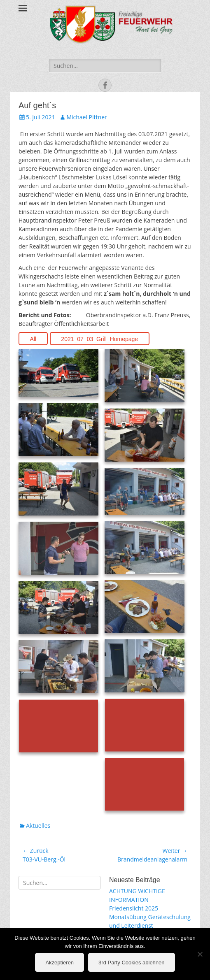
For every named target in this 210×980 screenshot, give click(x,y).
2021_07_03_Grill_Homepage (99, 339)
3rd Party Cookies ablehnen (131, 963)
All (33, 339)
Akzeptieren (59, 963)
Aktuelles (38, 826)
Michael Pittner (86, 117)
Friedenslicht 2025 (134, 908)
